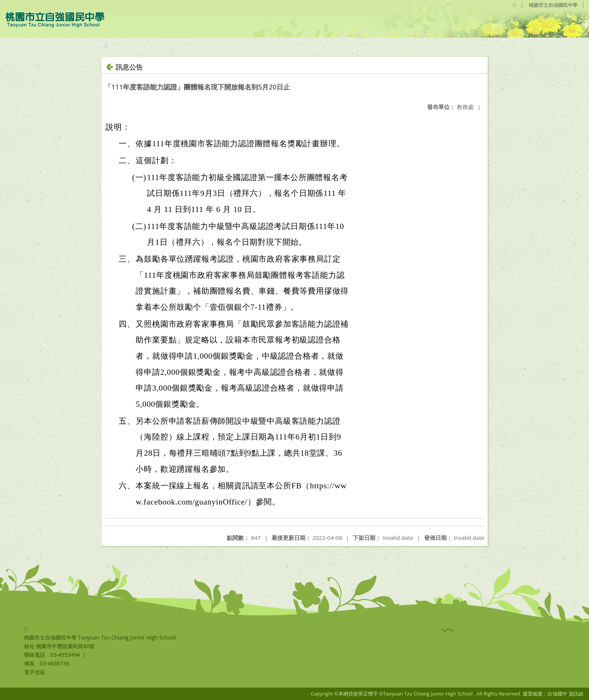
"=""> (447, 631)
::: (515, 5)
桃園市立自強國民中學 (553, 5)
